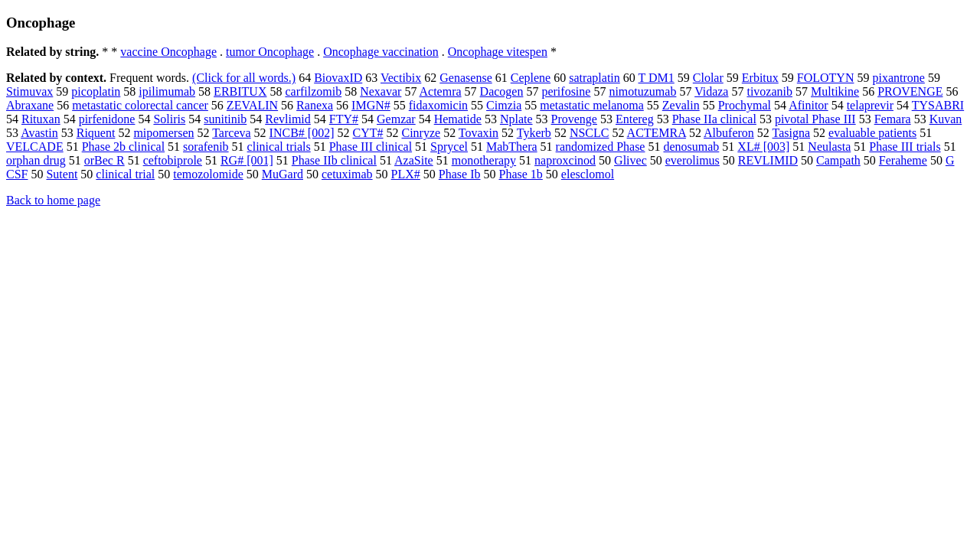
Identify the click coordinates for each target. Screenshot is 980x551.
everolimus (693, 160)
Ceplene (531, 78)
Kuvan (946, 119)
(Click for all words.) (244, 78)
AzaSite (414, 160)
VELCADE (35, 147)
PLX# (406, 174)
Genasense (465, 78)
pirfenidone (107, 119)
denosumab (691, 147)
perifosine (566, 91)
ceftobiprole (173, 160)
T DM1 (657, 78)
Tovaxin (479, 133)
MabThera (512, 147)
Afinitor (808, 105)
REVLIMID (768, 160)
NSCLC (590, 133)
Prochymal (745, 105)
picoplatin (96, 91)
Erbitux (760, 78)
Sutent (62, 174)
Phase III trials (905, 147)
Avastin (39, 133)
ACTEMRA (657, 133)
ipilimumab (167, 91)
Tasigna (792, 133)
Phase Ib (460, 174)
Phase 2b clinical (123, 147)
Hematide (458, 119)
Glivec (630, 160)
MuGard (283, 174)
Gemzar (396, 119)
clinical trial (125, 174)
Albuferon (729, 133)
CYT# (367, 133)
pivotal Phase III (815, 119)
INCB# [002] (302, 133)
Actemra (441, 91)
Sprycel (449, 147)
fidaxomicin (438, 105)
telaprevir (870, 105)
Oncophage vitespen (498, 52)
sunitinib (225, 119)
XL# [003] (763, 147)
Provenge (574, 119)
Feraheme (903, 160)
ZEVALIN (252, 105)
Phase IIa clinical (714, 119)
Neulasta (829, 147)
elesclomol (588, 174)
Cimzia (504, 105)
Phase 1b (521, 174)
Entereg (635, 119)
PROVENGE (910, 91)
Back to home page (53, 200)
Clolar (708, 78)
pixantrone (898, 78)
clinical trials (279, 147)
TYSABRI (938, 105)
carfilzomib (313, 91)
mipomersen (163, 133)
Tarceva (231, 133)
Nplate (516, 119)
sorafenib (206, 147)
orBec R (105, 160)
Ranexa (315, 105)
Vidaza (711, 91)
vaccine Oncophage (168, 52)
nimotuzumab (642, 91)
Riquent (96, 133)
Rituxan (41, 119)
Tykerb (534, 133)
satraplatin (595, 78)
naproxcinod (565, 160)
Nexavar (381, 91)
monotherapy (484, 160)
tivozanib (769, 91)
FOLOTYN (826, 78)
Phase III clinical (371, 147)
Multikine (835, 91)
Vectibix (401, 78)
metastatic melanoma (592, 105)
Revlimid (288, 119)
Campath (838, 160)
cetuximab (347, 174)
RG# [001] (247, 160)
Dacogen (502, 91)
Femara (893, 119)
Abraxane (30, 105)
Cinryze (421, 133)
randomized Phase (601, 147)
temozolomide (208, 174)
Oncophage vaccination (381, 52)
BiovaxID (338, 78)
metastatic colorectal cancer (140, 105)
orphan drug (36, 160)
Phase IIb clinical (334, 160)
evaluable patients (872, 133)
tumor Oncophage (270, 52)
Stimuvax (29, 91)
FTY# (344, 119)
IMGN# (371, 105)
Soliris (169, 119)
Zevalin (681, 105)
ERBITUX (240, 91)
